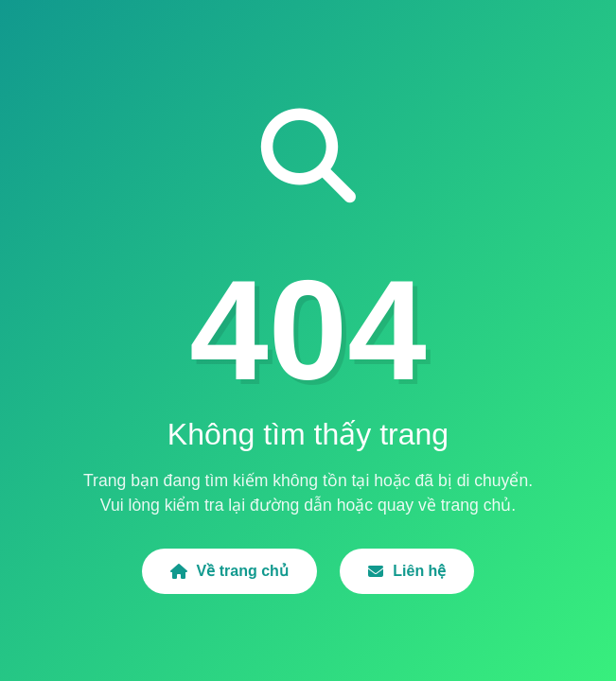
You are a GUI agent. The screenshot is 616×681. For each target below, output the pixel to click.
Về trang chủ (229, 571)
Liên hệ (407, 571)
